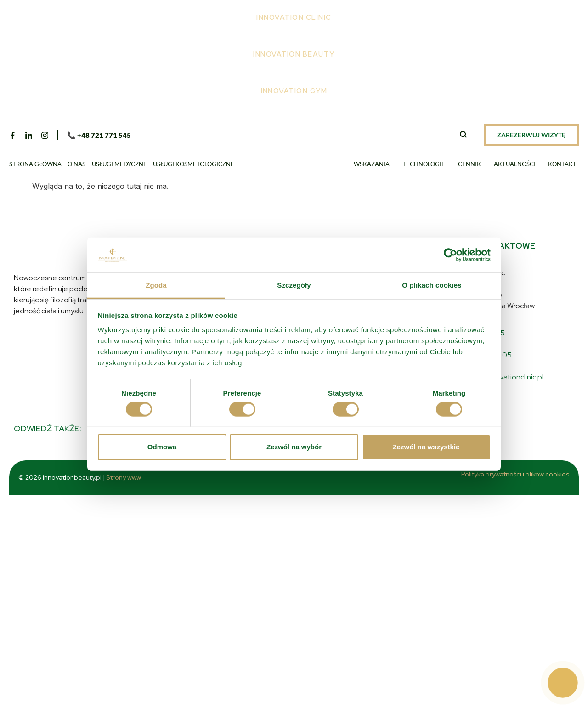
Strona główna (35, 164)
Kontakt (562, 164)
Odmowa (162, 447)
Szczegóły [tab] (294, 285)
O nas (76, 164)
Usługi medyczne (119, 164)
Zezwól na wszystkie (426, 447)
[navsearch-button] (463, 135)
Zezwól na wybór (294, 447)
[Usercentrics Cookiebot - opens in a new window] (450, 255)
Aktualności (515, 164)
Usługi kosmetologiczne (194, 164)
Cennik (469, 164)
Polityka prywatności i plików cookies (515, 474)
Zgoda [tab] (156, 285)
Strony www (131, 477)
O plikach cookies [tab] (432, 285)
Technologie (424, 164)
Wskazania (372, 164)
